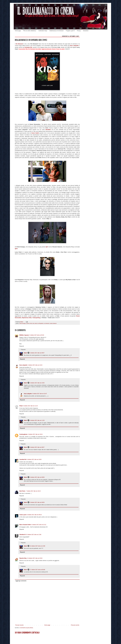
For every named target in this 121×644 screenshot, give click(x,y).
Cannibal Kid (23, 459)
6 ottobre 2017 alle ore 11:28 (37, 420)
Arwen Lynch (23, 515)
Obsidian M (22, 535)
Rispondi (22, 346)
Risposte (23, 350)
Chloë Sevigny (22, 323)
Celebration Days (43, 31)
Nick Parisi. (22, 491)
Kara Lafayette (74, 46)
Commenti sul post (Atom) (26, 628)
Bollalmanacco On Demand (57, 31)
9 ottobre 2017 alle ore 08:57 (37, 447)
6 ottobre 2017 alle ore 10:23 (35, 365)
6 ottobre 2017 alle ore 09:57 (37, 353)
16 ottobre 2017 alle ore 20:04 (35, 558)
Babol (25, 353)
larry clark (35, 323)
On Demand (19, 44)
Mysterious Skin (27, 318)
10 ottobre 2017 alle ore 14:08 (37, 546)
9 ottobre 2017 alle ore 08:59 (37, 502)
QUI (47, 247)
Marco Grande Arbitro (25, 525)
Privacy (79, 31)
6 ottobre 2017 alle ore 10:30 (37, 383)
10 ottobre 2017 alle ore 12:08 (34, 535)
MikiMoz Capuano (24, 335)
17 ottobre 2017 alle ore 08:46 (37, 570)
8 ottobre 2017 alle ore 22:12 (39, 525)
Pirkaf (21, 406)
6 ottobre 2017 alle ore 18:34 (35, 434)
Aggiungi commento (21, 581)
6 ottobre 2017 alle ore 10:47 (40, 394)
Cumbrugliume (23, 434)
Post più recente (19, 625)
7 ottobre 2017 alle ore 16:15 (33, 491)
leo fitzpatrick (40, 323)
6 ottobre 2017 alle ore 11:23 (30, 406)
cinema (28, 323)
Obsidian (48, 130)
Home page (18, 31)
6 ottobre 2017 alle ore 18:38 (34, 459)
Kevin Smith (35, 133)
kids (31, 323)
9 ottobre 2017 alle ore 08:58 (37, 477)
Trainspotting (36, 318)
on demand (47, 323)
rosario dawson (53, 323)
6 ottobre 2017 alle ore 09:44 (37, 335)
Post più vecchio (75, 625)
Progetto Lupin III (70, 31)
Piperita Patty (23, 558)
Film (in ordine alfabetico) (30, 31)
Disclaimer (86, 31)
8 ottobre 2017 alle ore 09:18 (34, 515)
